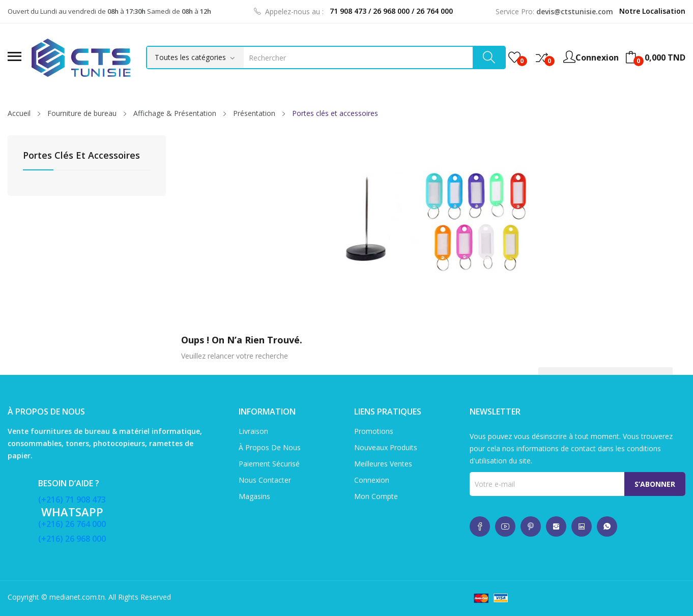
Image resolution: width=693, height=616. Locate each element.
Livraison (253, 431)
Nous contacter (265, 480)
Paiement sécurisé (269, 464)
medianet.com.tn (77, 597)
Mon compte (376, 496)
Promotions (374, 431)
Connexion (372, 480)
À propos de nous (270, 447)
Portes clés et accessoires (81, 156)
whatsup (480, 526)
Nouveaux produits (386, 447)
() (514, 57)
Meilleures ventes (383, 464)
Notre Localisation (652, 11)
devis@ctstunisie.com (575, 11)
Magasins (254, 496)
